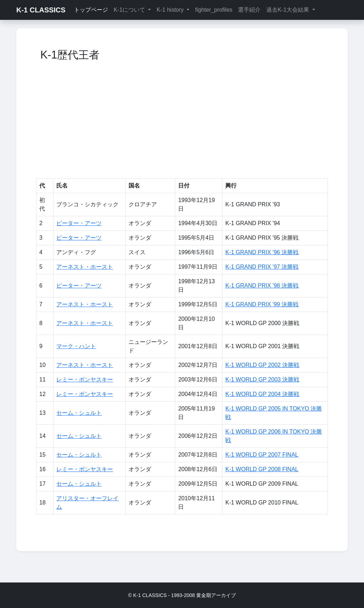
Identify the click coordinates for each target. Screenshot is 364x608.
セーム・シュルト (79, 413)
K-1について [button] (130, 10)
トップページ (91, 10)
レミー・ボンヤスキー (85, 380)
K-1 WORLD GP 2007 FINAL (262, 455)
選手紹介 (249, 10)
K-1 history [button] (171, 10)
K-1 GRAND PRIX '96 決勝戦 (262, 252)
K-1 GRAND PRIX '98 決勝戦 (262, 286)
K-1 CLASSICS (41, 10)
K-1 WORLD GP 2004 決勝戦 (262, 394)
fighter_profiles (214, 10)
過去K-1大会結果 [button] (288, 10)
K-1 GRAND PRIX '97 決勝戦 (262, 267)
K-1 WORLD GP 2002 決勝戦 (262, 365)
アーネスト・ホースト (85, 267)
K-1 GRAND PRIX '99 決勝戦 (262, 304)
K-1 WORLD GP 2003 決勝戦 (262, 380)
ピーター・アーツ (79, 223)
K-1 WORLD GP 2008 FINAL (262, 469)
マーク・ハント (76, 346)
